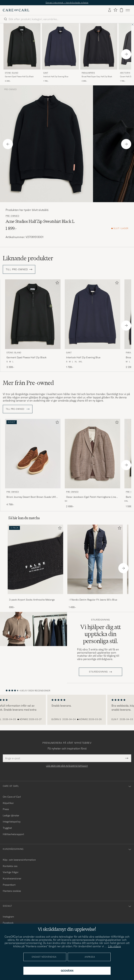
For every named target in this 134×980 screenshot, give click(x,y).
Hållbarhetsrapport (13, 834)
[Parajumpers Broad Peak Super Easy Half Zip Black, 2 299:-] (99, 53)
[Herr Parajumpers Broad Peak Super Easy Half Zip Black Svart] (99, 46)
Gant (46, 73)
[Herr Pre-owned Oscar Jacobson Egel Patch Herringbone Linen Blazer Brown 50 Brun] (92, 454)
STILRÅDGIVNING (98, 672)
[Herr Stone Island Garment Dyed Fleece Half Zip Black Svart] (22, 46)
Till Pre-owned (18, 409)
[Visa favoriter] (115, 10)
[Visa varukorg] (121, 10)
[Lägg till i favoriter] (57, 283)
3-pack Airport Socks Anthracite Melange (32, 600)
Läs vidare (114, 946)
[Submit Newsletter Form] (127, 758)
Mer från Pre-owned (28, 383)
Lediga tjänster (11, 815)
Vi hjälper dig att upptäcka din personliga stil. (100, 634)
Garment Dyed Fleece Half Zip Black (19, 77)
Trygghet (7, 828)
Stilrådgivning (100, 620)
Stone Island (12, 73)
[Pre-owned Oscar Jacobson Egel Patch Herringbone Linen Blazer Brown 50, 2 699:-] (92, 464)
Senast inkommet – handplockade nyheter (67, 3)
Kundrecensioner (12, 878)
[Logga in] (110, 10)
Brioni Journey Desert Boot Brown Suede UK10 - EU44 (33, 497)
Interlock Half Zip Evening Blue (56, 77)
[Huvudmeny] (128, 10)
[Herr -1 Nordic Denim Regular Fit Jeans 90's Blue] (95, 559)
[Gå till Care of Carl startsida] (16, 10)
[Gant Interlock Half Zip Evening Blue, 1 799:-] (60, 53)
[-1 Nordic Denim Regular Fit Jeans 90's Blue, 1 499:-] (95, 567)
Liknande (28, 258)
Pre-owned (10, 89)
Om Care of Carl (12, 797)
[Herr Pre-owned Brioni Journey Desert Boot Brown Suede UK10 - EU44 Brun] (33, 454)
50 (66, 501)
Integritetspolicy (12, 822)
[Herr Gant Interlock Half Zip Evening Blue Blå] (60, 46)
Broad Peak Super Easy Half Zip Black (97, 77)
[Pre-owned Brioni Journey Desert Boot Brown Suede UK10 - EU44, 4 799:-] (33, 464)
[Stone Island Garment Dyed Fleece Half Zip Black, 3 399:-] (22, 53)
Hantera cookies (12, 891)
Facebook (8, 923)
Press (6, 809)
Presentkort (9, 885)
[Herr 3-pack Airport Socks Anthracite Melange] (35, 559)
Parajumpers (88, 73)
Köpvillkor (8, 803)
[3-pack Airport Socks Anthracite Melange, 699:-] (35, 567)
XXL (126, 501)
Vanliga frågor (11, 872)
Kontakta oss (10, 866)
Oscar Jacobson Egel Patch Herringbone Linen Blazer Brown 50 (92, 497)
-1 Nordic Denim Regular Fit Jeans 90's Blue (93, 600)
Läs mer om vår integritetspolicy (67, 766)
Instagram (8, 917)
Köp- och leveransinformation (19, 860)
